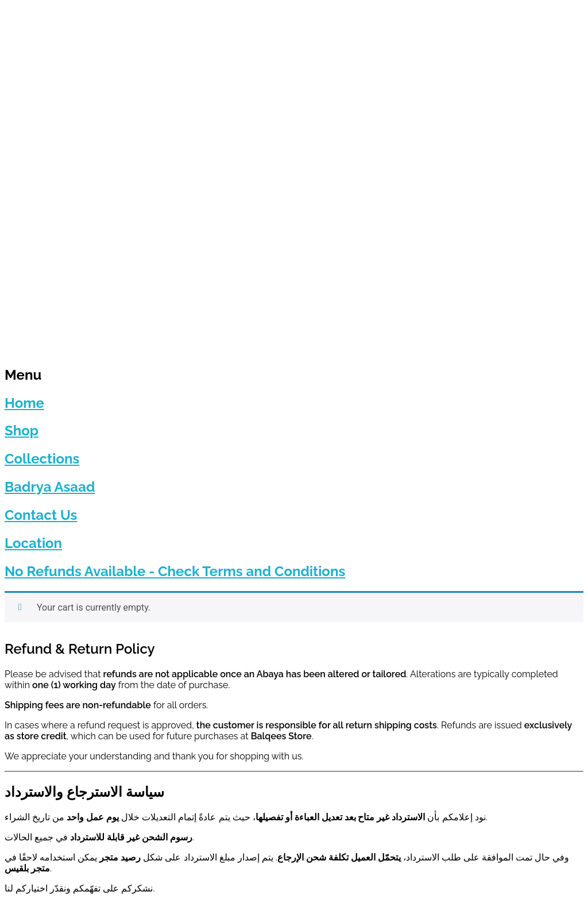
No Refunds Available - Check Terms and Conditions (175, 571)
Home (24, 403)
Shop (22, 431)
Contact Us (41, 515)
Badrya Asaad (50, 487)
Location (33, 543)
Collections (42, 459)
